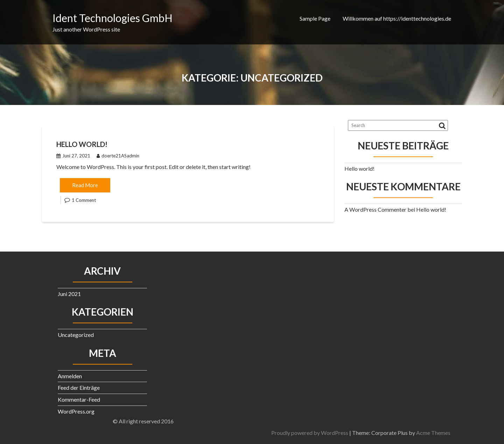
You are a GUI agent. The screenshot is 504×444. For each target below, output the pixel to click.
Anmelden (70, 376)
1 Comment (84, 200)
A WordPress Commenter (375, 209)
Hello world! (82, 144)
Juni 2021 (69, 294)
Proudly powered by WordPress (382, 433)
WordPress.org (76, 411)
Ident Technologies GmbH (113, 18)
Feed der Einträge (79, 387)
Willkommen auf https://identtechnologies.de (397, 18)
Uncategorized (76, 335)
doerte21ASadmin (118, 156)
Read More (85, 185)
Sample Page (315, 18)
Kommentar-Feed (79, 399)
